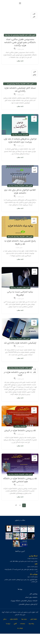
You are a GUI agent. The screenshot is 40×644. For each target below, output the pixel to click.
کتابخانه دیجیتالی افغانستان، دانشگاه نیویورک (24, 601)
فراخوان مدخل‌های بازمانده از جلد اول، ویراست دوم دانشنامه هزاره (20, 140)
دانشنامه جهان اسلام (31, 597)
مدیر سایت (21, 49)
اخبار (26, 35)
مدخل (5, 619)
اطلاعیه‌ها (22, 35)
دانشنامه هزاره (14, 619)
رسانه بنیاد (8, 35)
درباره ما (8, 624)
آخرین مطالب (32, 35)
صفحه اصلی (34, 619)
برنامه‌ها (18, 84)
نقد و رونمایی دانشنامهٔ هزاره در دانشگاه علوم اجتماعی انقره (20, 480)
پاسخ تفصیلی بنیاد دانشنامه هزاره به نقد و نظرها (20, 242)
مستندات (23, 624)
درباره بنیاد (24, 619)
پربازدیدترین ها (15, 35)
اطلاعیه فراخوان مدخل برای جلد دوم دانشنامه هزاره (20, 191)
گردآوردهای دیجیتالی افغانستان (28, 604)
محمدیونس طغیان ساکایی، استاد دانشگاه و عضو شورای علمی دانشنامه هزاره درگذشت (20, 42)
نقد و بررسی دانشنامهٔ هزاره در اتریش (20, 430)
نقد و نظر (10, 237)
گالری (15, 624)
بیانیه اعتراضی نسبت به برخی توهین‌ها (20, 293)
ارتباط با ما (20, 628)
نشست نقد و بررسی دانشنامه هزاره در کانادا (20, 374)
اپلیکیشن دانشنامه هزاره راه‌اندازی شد (20, 343)
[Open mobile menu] (20, 3)
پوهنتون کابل (33, 594)
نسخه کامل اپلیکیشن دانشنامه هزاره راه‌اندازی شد (20, 89)
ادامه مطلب (20, 61)
